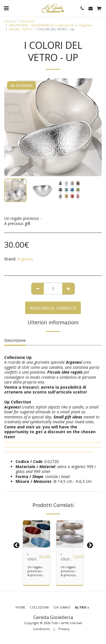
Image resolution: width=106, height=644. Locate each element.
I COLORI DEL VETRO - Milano (33, 557)
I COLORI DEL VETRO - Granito (67, 557)
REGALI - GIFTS (20, 29)
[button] (6, 8)
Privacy (64, 629)
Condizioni (41, 629)
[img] (36, 534)
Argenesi (86, 25)
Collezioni (26, 21)
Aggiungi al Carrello (53, 308)
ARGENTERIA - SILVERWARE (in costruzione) (42, 25)
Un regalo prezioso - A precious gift (36, 573)
